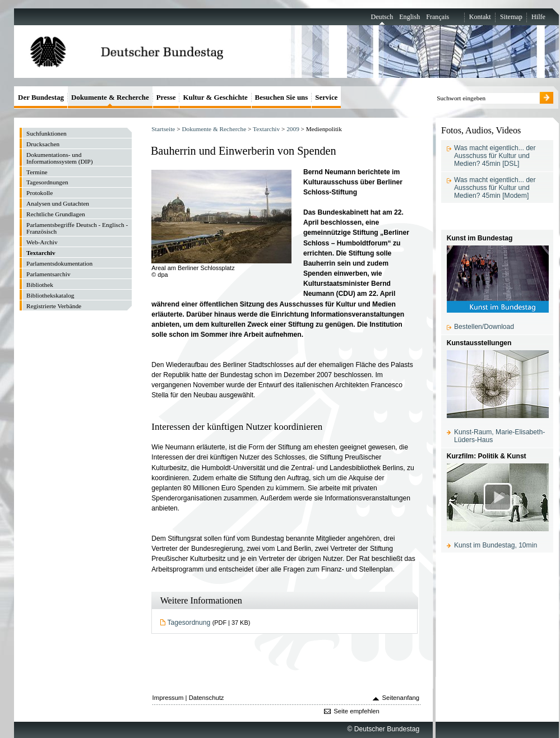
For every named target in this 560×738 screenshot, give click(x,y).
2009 (293, 129)
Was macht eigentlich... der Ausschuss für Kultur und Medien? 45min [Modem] (495, 188)
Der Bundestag (41, 97)
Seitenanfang (401, 698)
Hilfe (538, 17)
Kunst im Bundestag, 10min (496, 545)
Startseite (163, 129)
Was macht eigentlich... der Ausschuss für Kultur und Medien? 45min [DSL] (495, 156)
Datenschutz (207, 698)
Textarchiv (266, 129)
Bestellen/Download (484, 327)
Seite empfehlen (357, 711)
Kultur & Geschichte (215, 97)
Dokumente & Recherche (214, 129)
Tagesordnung (189, 623)
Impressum (168, 698)
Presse (166, 97)
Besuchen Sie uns (282, 97)
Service (326, 97)
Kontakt (480, 17)
